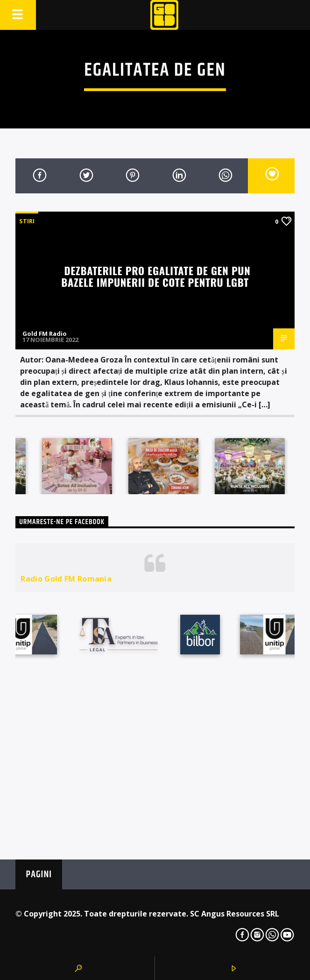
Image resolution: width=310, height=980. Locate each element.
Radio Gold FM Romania (66, 579)
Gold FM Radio (45, 334)
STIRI (27, 221)
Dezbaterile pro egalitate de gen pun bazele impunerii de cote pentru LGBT (156, 276)
